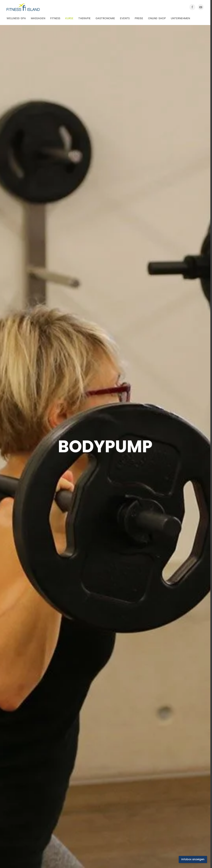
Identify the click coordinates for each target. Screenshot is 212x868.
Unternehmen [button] (180, 18)
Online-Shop (157, 18)
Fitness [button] (55, 18)
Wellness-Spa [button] (16, 18)
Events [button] (125, 18)
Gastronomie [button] (105, 18)
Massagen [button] (38, 18)
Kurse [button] (69, 18)
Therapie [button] (84, 18)
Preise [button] (139, 18)
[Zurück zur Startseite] (26, 7)
